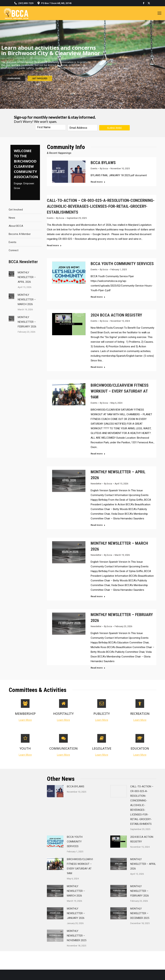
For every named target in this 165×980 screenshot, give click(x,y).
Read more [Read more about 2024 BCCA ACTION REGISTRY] (98, 367)
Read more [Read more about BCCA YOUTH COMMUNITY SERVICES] (98, 297)
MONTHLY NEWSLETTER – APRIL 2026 (27, 277)
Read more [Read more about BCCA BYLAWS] (98, 182)
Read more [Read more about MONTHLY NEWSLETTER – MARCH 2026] (98, 596)
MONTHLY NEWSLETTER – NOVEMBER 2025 (77, 936)
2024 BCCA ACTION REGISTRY (116, 315)
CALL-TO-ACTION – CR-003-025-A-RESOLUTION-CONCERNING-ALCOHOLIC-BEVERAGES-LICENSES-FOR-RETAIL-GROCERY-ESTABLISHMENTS (101, 206)
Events (13, 242)
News (12, 218)
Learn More (25, 720)
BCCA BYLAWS (103, 163)
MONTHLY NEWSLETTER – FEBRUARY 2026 (27, 322)
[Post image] (11, 274)
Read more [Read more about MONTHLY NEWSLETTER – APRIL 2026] (98, 525)
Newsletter (96, 484)
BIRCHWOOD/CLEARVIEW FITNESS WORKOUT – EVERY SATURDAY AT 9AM (120, 391)
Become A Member (20, 234)
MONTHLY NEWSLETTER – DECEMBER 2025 (140, 913)
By (104, 168)
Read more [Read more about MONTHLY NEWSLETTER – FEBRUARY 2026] (98, 668)
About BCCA (16, 226)
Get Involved (16, 210)
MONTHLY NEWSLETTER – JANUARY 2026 (76, 913)
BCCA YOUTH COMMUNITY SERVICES (122, 264)
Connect (14, 250)
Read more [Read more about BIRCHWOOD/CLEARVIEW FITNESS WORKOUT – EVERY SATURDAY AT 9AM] (98, 454)
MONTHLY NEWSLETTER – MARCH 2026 (27, 300)
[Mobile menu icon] (159, 13)
